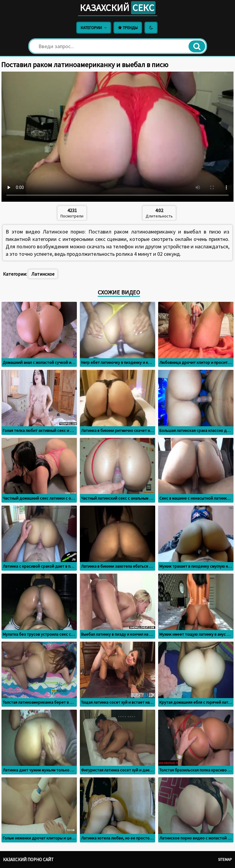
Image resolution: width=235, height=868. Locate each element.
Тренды (128, 28)
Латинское (43, 274)
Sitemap (225, 860)
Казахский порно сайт (28, 860)
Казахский (118, 8)
